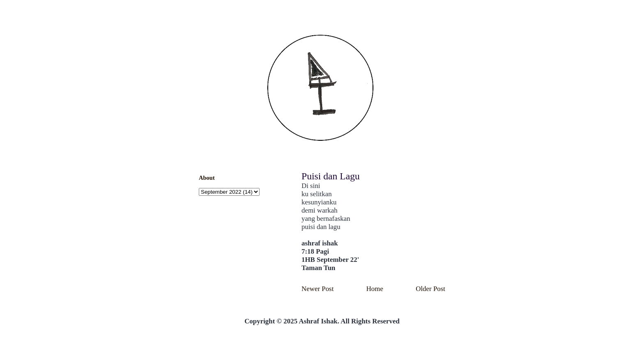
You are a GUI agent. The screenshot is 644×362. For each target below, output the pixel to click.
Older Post (430, 289)
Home (375, 289)
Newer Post (317, 289)
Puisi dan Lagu (331, 176)
